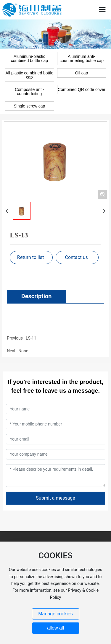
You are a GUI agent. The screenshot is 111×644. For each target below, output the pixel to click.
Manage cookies (55, 614)
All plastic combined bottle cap (29, 75)
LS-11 (31, 338)
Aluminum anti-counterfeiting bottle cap (82, 58)
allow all (55, 628)
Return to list (31, 257)
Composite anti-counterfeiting (29, 92)
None (23, 351)
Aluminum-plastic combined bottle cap (29, 58)
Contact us (76, 257)
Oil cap (82, 73)
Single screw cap (29, 106)
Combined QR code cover (82, 89)
